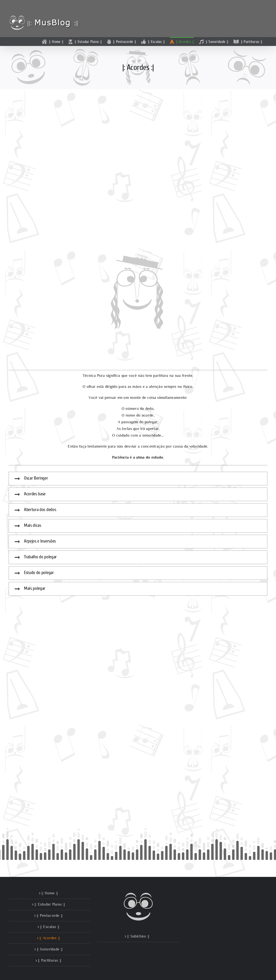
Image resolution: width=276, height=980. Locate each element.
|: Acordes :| (50, 938)
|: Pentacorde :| (50, 916)
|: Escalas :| (50, 927)
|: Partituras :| (50, 960)
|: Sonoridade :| (50, 949)
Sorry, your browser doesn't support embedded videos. (138, 172)
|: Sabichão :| (138, 936)
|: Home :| (50, 893)
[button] (138, 479)
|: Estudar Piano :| (50, 904)
